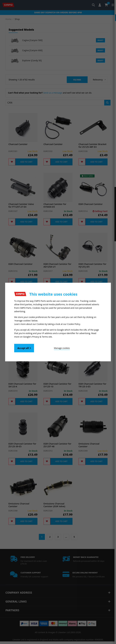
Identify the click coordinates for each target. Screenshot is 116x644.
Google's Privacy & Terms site (38, 336)
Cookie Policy (74, 324)
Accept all (24, 347)
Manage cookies (51, 347)
